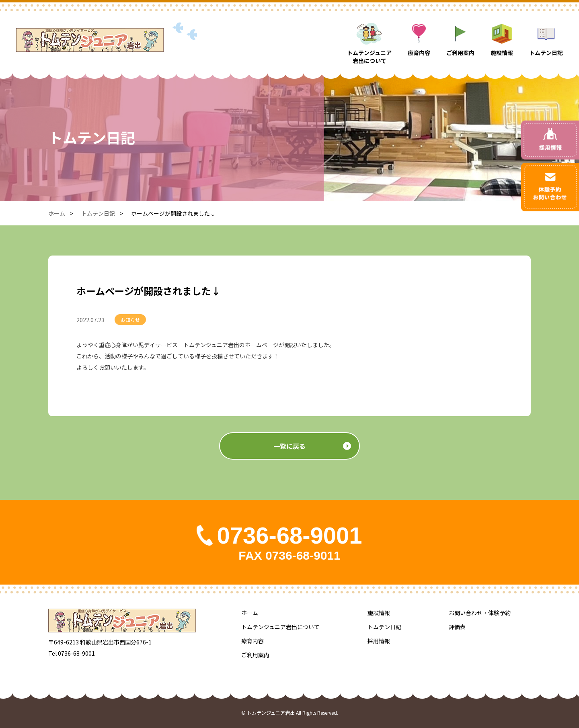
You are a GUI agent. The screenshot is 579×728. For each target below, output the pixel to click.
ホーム (57, 213)
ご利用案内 (255, 655)
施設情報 (379, 613)
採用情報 (379, 641)
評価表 (457, 627)
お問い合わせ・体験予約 (480, 613)
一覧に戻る (289, 456)
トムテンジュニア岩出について (280, 627)
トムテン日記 (98, 213)
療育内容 (253, 641)
